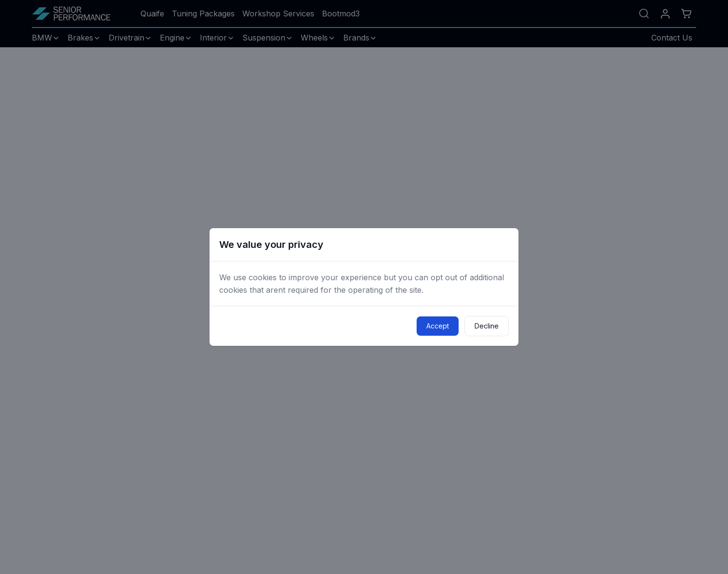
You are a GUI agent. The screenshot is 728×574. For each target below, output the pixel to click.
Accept (438, 326)
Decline (487, 326)
